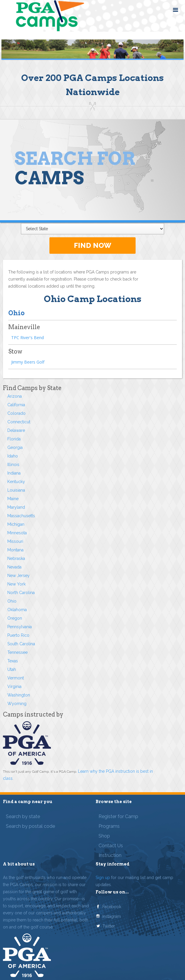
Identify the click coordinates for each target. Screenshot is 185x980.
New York (16, 584)
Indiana (14, 473)
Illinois (13, 465)
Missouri (15, 541)
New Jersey (19, 576)
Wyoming (17, 704)
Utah (12, 669)
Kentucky (16, 482)
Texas (13, 661)
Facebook (112, 907)
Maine (13, 499)
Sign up (103, 878)
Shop (104, 836)
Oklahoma (17, 610)
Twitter (109, 926)
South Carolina (21, 644)
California (16, 405)
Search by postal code (30, 826)
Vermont (16, 678)
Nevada (14, 567)
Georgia (15, 447)
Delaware (16, 430)
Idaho (13, 456)
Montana (15, 550)
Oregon (15, 618)
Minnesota (17, 533)
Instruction (110, 855)
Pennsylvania (20, 627)
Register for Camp (118, 816)
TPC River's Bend (27, 338)
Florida (14, 439)
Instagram (112, 916)
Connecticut (19, 422)
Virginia (14, 687)
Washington (19, 695)
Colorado (16, 413)
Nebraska (16, 558)
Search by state (23, 816)
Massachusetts (21, 516)
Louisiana (16, 490)
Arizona (15, 396)
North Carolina (21, 593)
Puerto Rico (18, 635)
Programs (109, 826)
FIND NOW (92, 245)
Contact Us (111, 846)
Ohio (12, 601)
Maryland (16, 507)
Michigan (16, 524)
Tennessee (17, 652)
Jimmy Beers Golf (28, 362)
